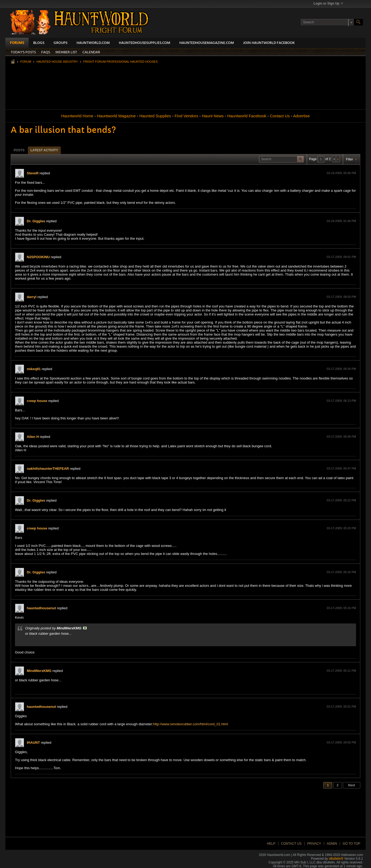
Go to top (351, 844)
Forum (26, 62)
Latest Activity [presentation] (44, 150)
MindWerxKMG (39, 671)
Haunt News (213, 116)
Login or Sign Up (328, 3)
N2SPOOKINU (38, 257)
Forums (17, 43)
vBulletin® (336, 859)
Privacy (314, 844)
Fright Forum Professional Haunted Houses (120, 62)
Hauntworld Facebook (247, 116)
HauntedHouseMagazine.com (207, 43)
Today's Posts (23, 52)
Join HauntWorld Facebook (269, 43)
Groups (60, 43)
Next (351, 785)
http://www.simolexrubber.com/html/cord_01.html (191, 724)
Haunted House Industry (57, 62)
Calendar (91, 52)
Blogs (39, 43)
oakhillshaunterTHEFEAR (48, 469)
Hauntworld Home (77, 116)
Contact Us (280, 116)
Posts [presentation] (19, 150)
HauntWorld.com (93, 43)
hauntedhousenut (41, 608)
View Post (85, 628)
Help (271, 844)
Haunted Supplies (155, 116)
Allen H (33, 437)
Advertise (302, 116)
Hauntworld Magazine (116, 116)
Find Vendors (186, 116)
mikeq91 (34, 369)
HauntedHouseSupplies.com (145, 43)
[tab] (19, 150)
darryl (32, 297)
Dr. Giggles (36, 221)
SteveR (33, 173)
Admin (332, 844)
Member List (66, 52)
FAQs (46, 52)
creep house (37, 401)
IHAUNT (33, 743)
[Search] (327, 22)
